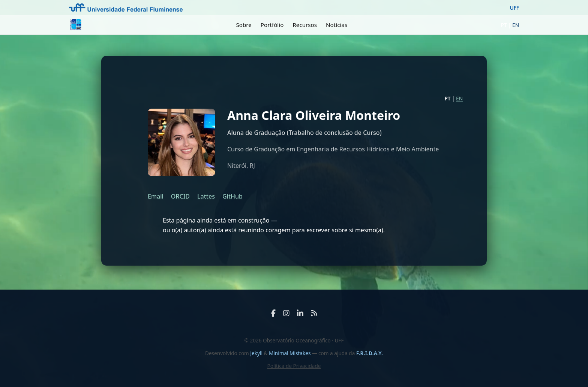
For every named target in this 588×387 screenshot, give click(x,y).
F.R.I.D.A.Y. (370, 353)
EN (516, 25)
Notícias (337, 25)
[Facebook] (273, 313)
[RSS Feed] (314, 313)
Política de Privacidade (294, 366)
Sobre (244, 25)
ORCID (180, 196)
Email (156, 196)
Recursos (305, 25)
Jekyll (256, 353)
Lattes (206, 196)
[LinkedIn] (300, 313)
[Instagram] (286, 313)
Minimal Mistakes (290, 353)
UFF (514, 8)
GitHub (232, 196)
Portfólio (272, 25)
